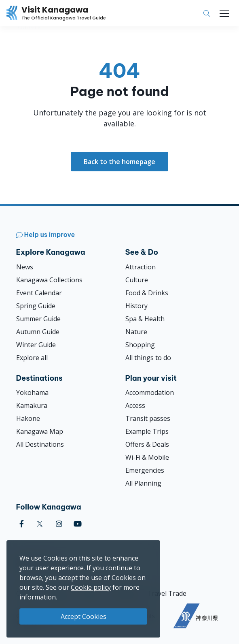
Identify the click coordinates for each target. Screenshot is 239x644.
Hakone (28, 418)
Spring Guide (36, 306)
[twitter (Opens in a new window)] (40, 524)
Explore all (32, 358)
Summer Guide (38, 319)
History (136, 306)
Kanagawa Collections (49, 280)
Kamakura (32, 405)
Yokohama (32, 392)
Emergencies (145, 470)
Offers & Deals (147, 444)
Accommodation (150, 392)
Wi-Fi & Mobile (147, 457)
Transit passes (148, 418)
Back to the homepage (119, 162)
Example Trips (147, 431)
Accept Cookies (84, 616)
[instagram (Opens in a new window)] (59, 524)
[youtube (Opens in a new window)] (78, 524)
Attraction (141, 267)
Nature (136, 332)
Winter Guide (36, 345)
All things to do (148, 358)
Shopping (140, 345)
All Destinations (40, 444)
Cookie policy (91, 587)
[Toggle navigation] (224, 13)
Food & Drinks (147, 293)
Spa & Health (145, 319)
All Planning (143, 483)
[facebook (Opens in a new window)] (22, 524)
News (25, 267)
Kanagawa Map (40, 431)
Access (135, 405)
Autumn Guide (38, 332)
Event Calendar (39, 293)
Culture (137, 280)
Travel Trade (167, 593)
